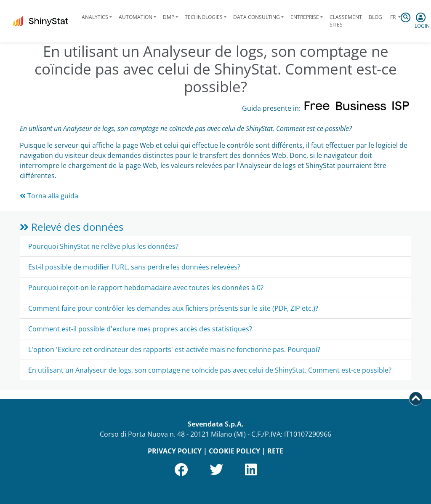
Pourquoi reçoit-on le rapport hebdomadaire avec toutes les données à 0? (146, 288)
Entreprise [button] (305, 17)
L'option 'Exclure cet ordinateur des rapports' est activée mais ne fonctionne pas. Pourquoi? (174, 349)
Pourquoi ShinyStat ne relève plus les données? (103, 246)
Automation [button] (136, 17)
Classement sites (346, 21)
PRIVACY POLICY (175, 451)
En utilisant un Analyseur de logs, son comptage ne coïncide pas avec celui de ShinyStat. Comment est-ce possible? (210, 370)
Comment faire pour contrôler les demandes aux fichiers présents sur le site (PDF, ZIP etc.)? (173, 308)
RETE (275, 451)
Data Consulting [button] (257, 17)
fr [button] (393, 17)
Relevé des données (72, 227)
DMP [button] (169, 17)
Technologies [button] (204, 17)
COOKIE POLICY (234, 451)
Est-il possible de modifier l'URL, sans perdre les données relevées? (134, 267)
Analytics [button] (95, 17)
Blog (375, 17)
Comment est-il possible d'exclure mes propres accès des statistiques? (140, 329)
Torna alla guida (49, 196)
